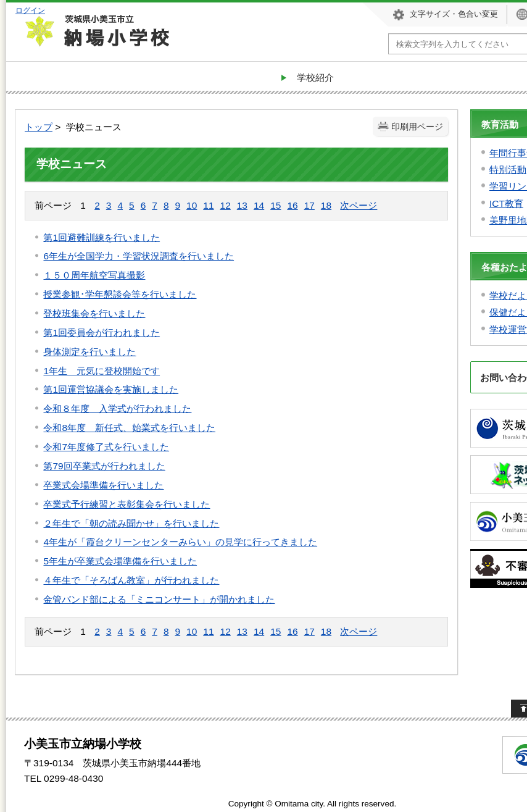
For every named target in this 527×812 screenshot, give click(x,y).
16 (292, 205)
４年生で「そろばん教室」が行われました (131, 580)
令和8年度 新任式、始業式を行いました (129, 428)
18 (326, 205)
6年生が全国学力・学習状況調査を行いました (139, 256)
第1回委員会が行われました (102, 333)
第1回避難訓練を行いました (102, 237)
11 (208, 205)
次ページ (359, 205)
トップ (39, 127)
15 (276, 205)
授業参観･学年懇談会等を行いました (120, 294)
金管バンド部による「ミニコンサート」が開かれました (159, 599)
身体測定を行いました (89, 352)
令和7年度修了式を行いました (106, 447)
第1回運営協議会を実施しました (111, 389)
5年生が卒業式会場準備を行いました (120, 561)
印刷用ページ (417, 127)
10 (192, 205)
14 (259, 205)
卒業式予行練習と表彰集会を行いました (127, 504)
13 (242, 205)
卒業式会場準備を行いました (103, 485)
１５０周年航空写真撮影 (94, 275)
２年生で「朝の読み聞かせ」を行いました (131, 523)
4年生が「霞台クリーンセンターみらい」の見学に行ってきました (180, 542)
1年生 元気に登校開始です (102, 371)
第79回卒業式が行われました (104, 466)
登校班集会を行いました (94, 313)
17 (309, 205)
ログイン (30, 10)
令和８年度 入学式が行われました (117, 408)
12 (226, 205)
